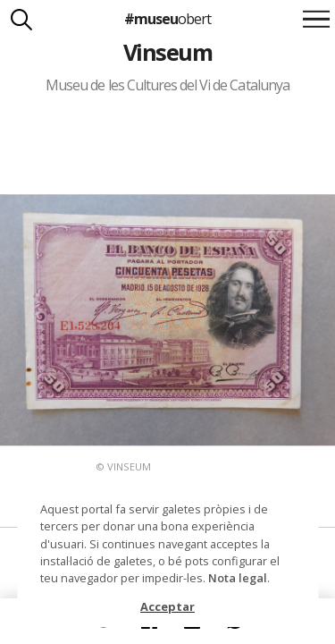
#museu (167, 19)
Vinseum (167, 52)
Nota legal (238, 578)
